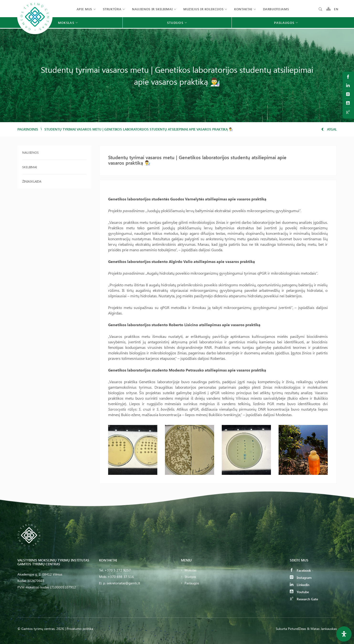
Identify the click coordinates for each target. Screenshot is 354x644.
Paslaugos (192, 583)
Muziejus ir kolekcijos (203, 9)
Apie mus (84, 9)
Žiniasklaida (32, 181)
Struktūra (112, 9)
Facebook (300, 570)
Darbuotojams (276, 9)
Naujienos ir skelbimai (152, 9)
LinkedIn (300, 585)
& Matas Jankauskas (322, 629)
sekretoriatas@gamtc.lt (123, 583)
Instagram (301, 578)
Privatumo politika (80, 629)
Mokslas (190, 570)
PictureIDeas (297, 629)
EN (336, 9)
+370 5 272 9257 (118, 570)
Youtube (299, 592)
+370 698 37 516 (121, 577)
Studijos (190, 577)
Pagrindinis (28, 129)
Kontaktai (243, 9)
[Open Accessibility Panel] (344, 634)
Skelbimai (29, 167)
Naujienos (30, 152)
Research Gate (304, 599)
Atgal (329, 129)
